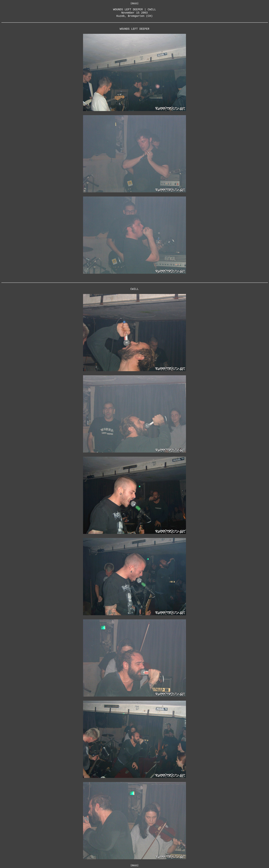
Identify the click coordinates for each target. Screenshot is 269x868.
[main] (135, 3)
